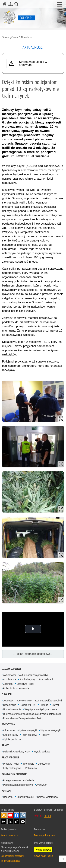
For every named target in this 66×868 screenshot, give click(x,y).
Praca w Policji (10, 757)
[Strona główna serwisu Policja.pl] (5, 4)
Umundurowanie (12, 709)
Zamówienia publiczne (14, 774)
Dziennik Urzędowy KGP (17, 752)
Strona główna (10, 37)
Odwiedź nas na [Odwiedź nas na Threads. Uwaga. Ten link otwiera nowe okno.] (4, 822)
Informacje (9, 730)
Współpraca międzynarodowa (41, 709)
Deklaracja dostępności (45, 835)
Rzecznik (8, 797)
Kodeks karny (11, 735)
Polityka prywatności (11, 861)
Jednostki (8, 701)
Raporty (45, 735)
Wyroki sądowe (42, 752)
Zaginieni (8, 684)
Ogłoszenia (44, 764)
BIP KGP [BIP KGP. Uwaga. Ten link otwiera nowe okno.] (48, 816)
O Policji (7, 694)
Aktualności (27, 37)
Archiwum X (10, 679)
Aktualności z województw (33, 675)
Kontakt (7, 791)
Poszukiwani (46, 679)
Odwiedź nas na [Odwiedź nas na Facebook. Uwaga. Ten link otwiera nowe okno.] (17, 815)
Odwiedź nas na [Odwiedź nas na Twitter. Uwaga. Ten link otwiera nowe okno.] (10, 822)
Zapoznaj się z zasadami (12, 856)
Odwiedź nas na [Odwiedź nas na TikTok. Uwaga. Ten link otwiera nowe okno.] (17, 822)
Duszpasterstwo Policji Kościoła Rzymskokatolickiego (32, 714)
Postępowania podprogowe (18, 785)
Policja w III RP (28, 705)
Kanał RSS (4, 815)
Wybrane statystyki (51, 730)
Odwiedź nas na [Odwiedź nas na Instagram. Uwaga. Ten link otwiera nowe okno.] (23, 815)
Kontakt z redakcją (10, 835)
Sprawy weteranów (48, 797)
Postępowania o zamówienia (19, 780)
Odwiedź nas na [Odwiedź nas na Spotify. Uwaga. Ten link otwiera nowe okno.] (23, 822)
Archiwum (42, 785)
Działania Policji (11, 669)
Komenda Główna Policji (48, 701)
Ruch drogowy (28, 679)
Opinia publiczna (12, 739)
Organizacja (10, 705)
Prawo (5, 745)
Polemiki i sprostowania (16, 688)
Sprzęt (55, 705)
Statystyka (8, 724)
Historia (44, 705)
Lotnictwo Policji (25, 684)
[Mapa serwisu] (11, 4)
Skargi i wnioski (25, 797)
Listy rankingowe (12, 768)
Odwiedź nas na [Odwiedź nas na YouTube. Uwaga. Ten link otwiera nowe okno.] (10, 815)
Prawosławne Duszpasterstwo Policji (23, 718)
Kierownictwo (24, 701)
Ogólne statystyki (28, 730)
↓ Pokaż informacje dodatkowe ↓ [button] (33, 654)
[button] (60, 4)
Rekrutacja (31, 768)
